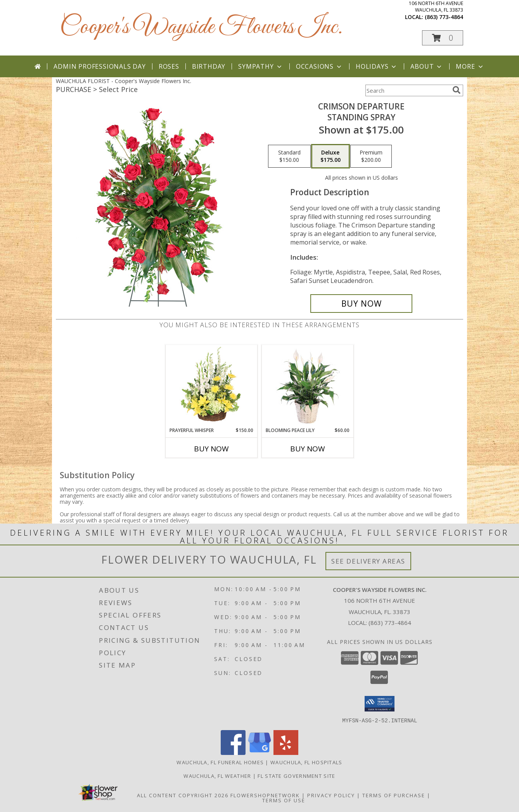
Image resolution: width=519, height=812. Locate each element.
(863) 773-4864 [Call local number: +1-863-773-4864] (444, 17)
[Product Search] (407, 90)
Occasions (319, 66)
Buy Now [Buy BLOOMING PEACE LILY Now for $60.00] (308, 449)
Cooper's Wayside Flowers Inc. (201, 27)
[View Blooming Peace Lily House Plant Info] (308, 386)
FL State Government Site (296, 776)
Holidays (377, 66)
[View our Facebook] (233, 752)
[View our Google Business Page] (259, 752)
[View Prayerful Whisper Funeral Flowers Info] (212, 386)
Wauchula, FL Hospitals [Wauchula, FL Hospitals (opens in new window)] (306, 762)
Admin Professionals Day (99, 66)
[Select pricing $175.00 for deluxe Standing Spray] (330, 156)
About (427, 66)
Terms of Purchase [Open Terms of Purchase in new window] (394, 795)
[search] (457, 90)
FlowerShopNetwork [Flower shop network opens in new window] (265, 795)
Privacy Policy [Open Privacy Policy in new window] (331, 795)
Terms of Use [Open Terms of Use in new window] (284, 800)
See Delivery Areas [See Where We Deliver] (368, 561)
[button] (443, 38)
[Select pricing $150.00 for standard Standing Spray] (289, 156)
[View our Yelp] (286, 752)
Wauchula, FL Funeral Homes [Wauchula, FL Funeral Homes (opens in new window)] (220, 762)
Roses (169, 66)
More (470, 66)
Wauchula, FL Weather (217, 776)
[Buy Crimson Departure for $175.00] (361, 304)
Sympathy (260, 66)
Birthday (209, 66)
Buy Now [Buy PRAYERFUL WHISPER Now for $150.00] (211, 449)
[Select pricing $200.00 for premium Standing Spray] (371, 156)
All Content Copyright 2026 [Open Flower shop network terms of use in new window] (183, 795)
